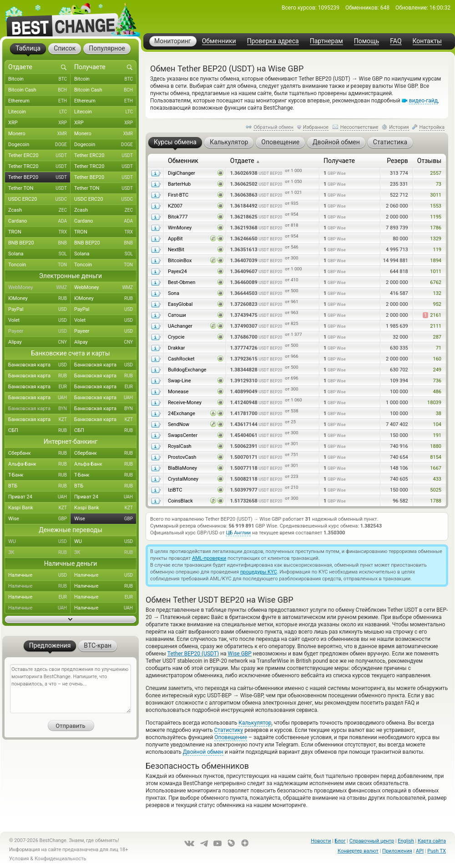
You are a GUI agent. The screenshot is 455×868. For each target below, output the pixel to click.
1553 (436, 206)
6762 (436, 282)
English (406, 841)
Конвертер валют (358, 851)
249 (437, 370)
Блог (340, 841)
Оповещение (231, 737)
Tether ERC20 (39, 156)
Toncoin (39, 265)
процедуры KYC (259, 572)
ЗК (39, 553)
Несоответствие (359, 127)
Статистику (229, 730)
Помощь (367, 41)
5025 (436, 490)
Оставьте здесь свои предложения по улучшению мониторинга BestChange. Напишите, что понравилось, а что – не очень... (71, 689)
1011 (436, 272)
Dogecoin (39, 145)
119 (437, 250)
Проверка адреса (273, 41)
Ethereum (39, 101)
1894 (436, 261)
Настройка (432, 127)
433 (437, 479)
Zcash (39, 210)
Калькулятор (255, 723)
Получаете (339, 161)
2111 (436, 326)
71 (439, 348)
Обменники (219, 41)
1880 (436, 446)
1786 (436, 228)
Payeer (39, 331)
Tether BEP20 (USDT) (193, 654)
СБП (39, 431)
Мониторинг (173, 41)
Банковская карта (39, 365)
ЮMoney (39, 299)
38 (439, 414)
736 (437, 381)
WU (39, 542)
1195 (436, 217)
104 (437, 424)
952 (437, 304)
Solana (39, 254)
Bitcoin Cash (39, 90)
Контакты (427, 41)
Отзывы (429, 161)
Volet (39, 320)
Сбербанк (39, 453)
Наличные (39, 575)
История (399, 127)
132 (437, 293)
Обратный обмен (273, 127)
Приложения (397, 851)
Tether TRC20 (39, 167)
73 (439, 184)
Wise (39, 519)
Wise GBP (240, 654)
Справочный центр (372, 841)
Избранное (316, 127)
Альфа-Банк (39, 464)
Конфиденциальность (61, 859)
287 (437, 337)
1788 (436, 501)
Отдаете (245, 161)
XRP (39, 123)
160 (437, 359)
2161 (432, 315)
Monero (39, 134)
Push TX (437, 851)
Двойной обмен (203, 752)
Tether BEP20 (39, 178)
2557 (436, 173)
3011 (436, 195)
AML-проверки (209, 558)
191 (437, 435)
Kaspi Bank (39, 508)
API (420, 851)
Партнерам (326, 41)
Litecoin (39, 112)
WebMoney (39, 288)
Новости (321, 841)
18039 (434, 403)
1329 (436, 239)
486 (437, 392)
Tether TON (39, 188)
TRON (39, 232)
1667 (436, 468)
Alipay (39, 342)
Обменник (183, 161)
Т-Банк (39, 475)
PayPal (39, 310)
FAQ (396, 41)
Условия (19, 859)
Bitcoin (39, 79)
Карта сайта (432, 841)
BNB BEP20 (39, 243)
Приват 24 (39, 497)
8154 (436, 457)
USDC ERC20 (39, 199)
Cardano (39, 221)
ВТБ (39, 486)
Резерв (397, 161)
